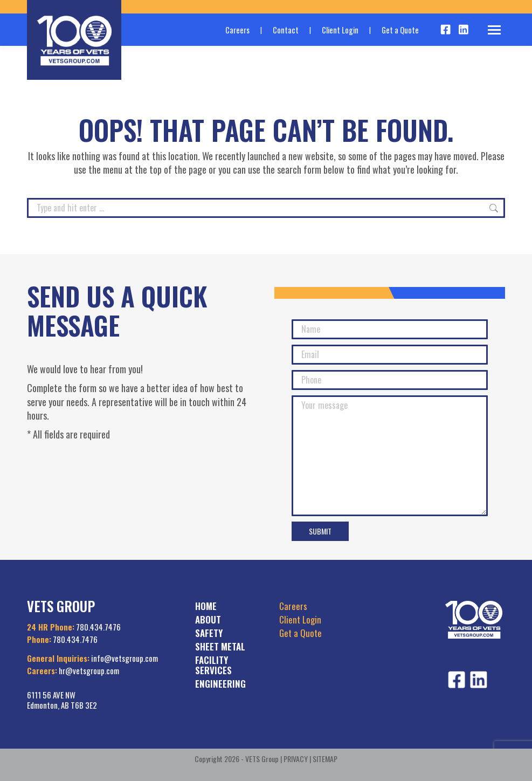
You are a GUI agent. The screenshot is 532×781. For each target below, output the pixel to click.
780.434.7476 (98, 627)
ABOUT (208, 619)
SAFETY (209, 633)
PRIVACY (296, 759)
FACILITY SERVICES (213, 665)
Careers (237, 30)
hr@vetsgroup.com (89, 670)
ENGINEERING (220, 684)
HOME (206, 606)
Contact (286, 30)
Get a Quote (400, 30)
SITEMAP (325, 759)
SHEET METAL (220, 646)
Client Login (340, 30)
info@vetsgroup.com (125, 658)
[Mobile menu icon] (494, 30)
